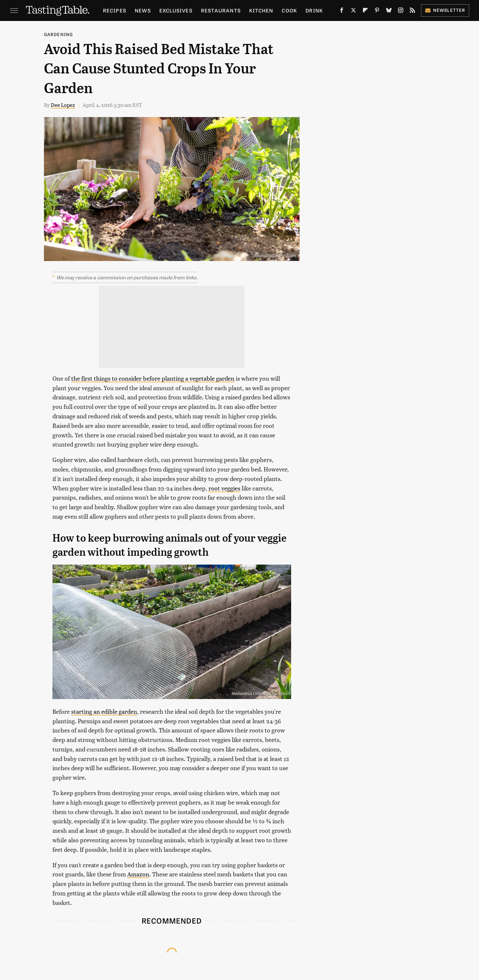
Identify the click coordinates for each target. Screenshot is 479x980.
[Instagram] (401, 11)
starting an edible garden (104, 711)
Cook (289, 10)
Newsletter (445, 10)
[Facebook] (342, 11)
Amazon (138, 874)
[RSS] (412, 11)
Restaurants (221, 10)
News (143, 10)
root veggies (224, 488)
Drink (314, 10)
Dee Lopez (63, 105)
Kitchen (261, 10)
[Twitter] (353, 11)
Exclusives (176, 10)
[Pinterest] (377, 11)
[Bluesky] (389, 11)
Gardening (59, 34)
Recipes (115, 10)
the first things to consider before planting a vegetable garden (153, 378)
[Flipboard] (365, 11)
